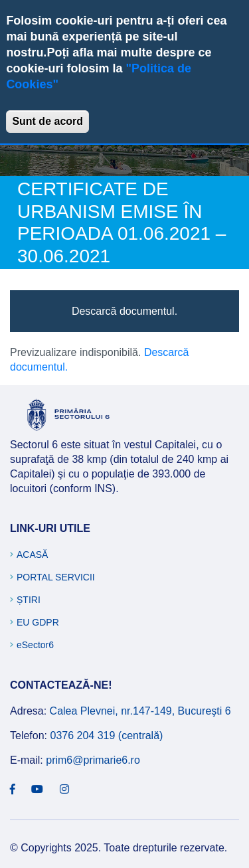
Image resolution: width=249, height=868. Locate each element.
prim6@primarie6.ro (93, 760)
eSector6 (35, 645)
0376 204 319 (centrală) (106, 736)
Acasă (32, 555)
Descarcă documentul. (124, 311)
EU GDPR (38, 622)
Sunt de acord (47, 121)
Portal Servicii (56, 577)
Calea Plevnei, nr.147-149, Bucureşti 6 (140, 711)
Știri (29, 600)
